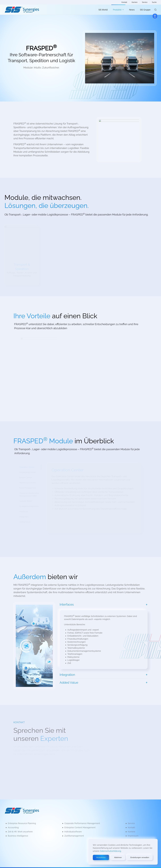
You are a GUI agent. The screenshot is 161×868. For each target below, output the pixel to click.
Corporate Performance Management (82, 823)
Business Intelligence (18, 836)
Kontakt (124, 2)
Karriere (135, 2)
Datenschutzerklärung (110, 851)
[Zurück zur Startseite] (22, 10)
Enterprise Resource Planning (22, 823)
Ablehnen (118, 857)
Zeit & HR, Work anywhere (20, 832)
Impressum (133, 836)
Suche (154, 2)
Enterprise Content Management (80, 827)
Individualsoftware (73, 832)
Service (145, 2)
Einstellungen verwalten (140, 857)
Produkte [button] (118, 10)
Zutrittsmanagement (74, 836)
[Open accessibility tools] (155, 16)
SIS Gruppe (145, 10)
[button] (155, 10)
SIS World (103, 10)
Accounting (13, 827)
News (132, 10)
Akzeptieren (101, 857)
